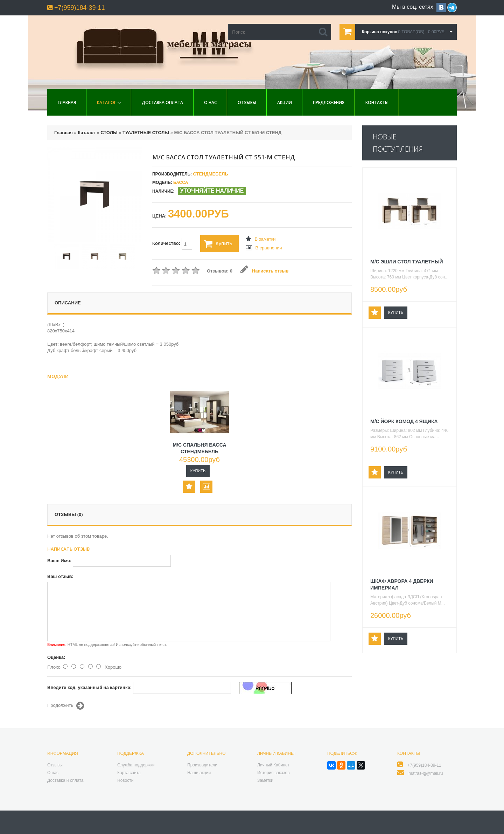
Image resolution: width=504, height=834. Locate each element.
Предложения (329, 102)
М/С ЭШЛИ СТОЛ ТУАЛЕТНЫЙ (407, 262)
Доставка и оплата (65, 780)
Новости (125, 780)
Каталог (107, 102)
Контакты (377, 102)
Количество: (172, 244)
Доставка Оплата (162, 102)
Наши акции (199, 773)
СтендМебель (210, 174)
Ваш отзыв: (60, 576)
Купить (218, 244)
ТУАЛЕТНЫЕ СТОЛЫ (146, 133)
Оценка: (56, 657)
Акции (285, 102)
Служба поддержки (136, 765)
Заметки (265, 780)
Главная (67, 102)
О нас (210, 102)
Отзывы (247, 102)
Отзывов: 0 (220, 271)
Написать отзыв (264, 271)
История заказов (274, 773)
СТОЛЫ (109, 133)
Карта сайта (129, 773)
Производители (202, 765)
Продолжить (66, 706)
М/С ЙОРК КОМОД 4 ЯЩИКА (404, 421)
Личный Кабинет (273, 765)
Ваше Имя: (59, 561)
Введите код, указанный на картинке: (89, 687)
